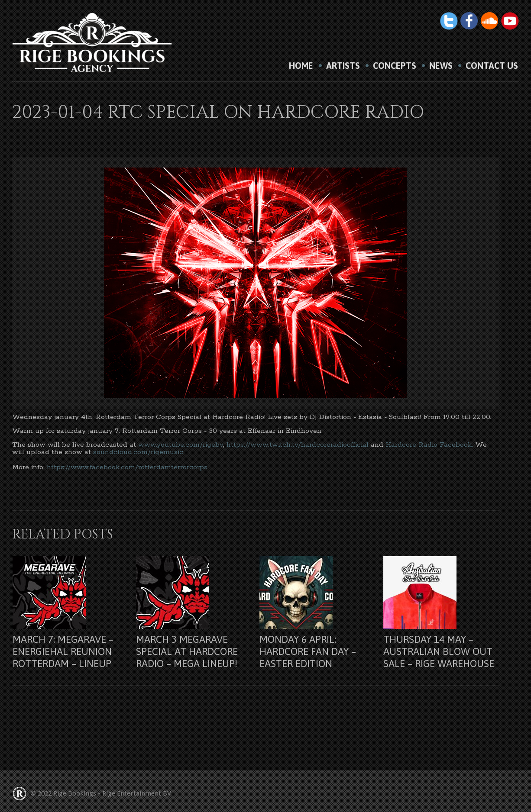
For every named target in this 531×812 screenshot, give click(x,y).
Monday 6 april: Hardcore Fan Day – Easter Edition (308, 651)
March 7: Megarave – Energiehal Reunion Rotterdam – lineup (63, 651)
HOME (301, 66)
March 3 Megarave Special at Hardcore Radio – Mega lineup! (187, 651)
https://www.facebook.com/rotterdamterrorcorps (127, 467)
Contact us (492, 66)
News (441, 66)
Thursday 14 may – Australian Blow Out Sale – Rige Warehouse (439, 651)
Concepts (395, 66)
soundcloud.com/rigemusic (138, 452)
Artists (343, 66)
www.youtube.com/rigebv (181, 445)
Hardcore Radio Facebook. (429, 445)
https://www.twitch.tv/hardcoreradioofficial (298, 445)
